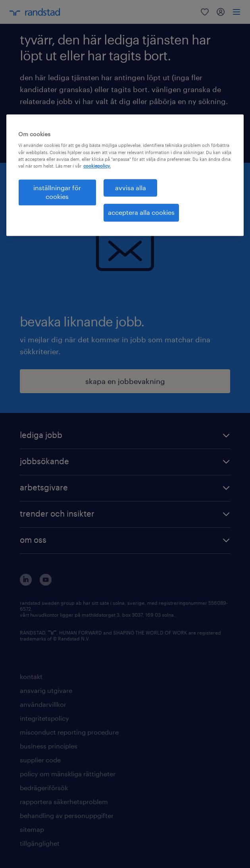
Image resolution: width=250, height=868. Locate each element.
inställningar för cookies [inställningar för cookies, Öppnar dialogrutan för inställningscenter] (57, 192)
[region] (125, 175)
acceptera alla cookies (141, 212)
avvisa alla (131, 188)
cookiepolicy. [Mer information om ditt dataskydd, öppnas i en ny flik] (97, 166)
